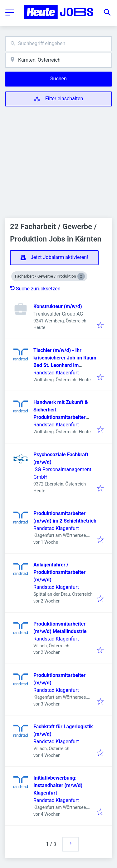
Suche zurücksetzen (35, 289)
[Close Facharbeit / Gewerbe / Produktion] (81, 276)
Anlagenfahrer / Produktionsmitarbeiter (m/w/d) (59, 572)
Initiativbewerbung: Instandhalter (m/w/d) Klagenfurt (58, 785)
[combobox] (58, 44)
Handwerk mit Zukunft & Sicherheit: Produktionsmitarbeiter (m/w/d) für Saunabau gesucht (61, 417)
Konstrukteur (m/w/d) (58, 306)
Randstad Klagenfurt (56, 373)
